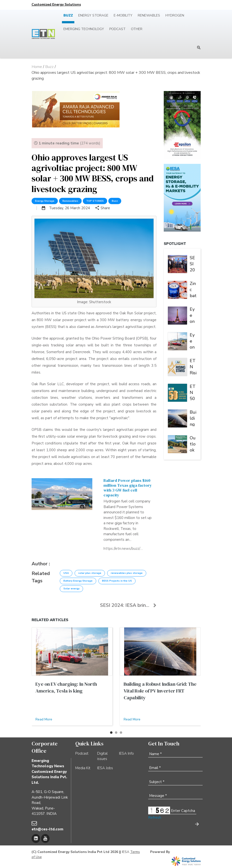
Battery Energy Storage (78, 581)
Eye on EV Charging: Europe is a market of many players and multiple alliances (193, 315)
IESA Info (126, 753)
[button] (111, 733)
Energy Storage (93, 15)
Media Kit (83, 768)
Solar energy (71, 589)
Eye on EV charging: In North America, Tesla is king (193, 341)
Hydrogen (175, 15)
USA (66, 573)
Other (137, 29)
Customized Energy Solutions (56, 4)
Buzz (68, 15)
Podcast (117, 29)
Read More (44, 719)
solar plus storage (90, 573)
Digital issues (102, 756)
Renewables (149, 15)
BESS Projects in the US (117, 581)
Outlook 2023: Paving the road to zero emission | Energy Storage (193, 443)
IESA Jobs (105, 768)
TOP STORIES (95, 201)
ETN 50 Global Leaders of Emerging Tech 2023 (193, 392)
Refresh (155, 818)
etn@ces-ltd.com (47, 829)
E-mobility (123, 15)
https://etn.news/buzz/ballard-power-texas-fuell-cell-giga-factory (123, 549)
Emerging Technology (84, 29)
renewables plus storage (127, 573)
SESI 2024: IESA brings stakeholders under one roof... (128, 605)
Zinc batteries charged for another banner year (193, 289)
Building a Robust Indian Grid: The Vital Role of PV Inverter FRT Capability (193, 418)
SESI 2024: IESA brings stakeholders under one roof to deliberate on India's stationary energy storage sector (193, 263)
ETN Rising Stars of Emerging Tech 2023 (193, 366)
